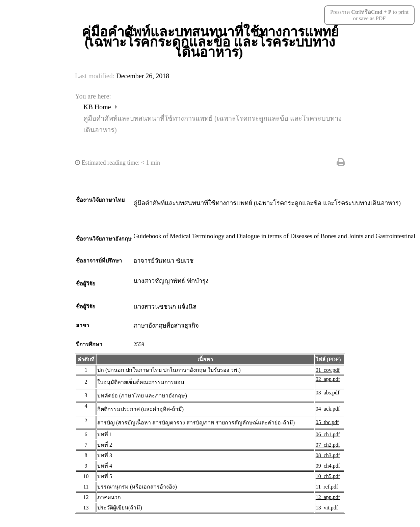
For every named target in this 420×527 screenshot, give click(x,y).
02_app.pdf (328, 379)
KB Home (98, 107)
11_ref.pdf (327, 487)
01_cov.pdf (328, 370)
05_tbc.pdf (327, 422)
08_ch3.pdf (328, 455)
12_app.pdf (328, 497)
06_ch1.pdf (328, 434)
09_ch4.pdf (328, 466)
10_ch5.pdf (328, 476)
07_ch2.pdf (328, 445)
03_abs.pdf (328, 393)
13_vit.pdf (327, 508)
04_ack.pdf (328, 409)
